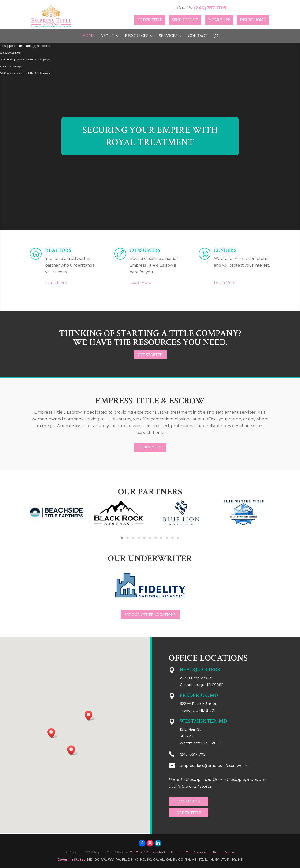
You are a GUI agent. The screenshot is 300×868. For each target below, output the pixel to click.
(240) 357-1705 (210, 8)
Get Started (150, 355)
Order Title (150, 20)
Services (168, 36)
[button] (122, 538)
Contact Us (189, 801)
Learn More (56, 283)
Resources (137, 36)
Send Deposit (185, 20)
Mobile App (219, 20)
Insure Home (253, 20)
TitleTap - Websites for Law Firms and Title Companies (171, 852)
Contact (198, 36)
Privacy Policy (223, 852)
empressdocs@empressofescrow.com (214, 766)
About (107, 36)
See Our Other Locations (150, 615)
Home (88, 36)
